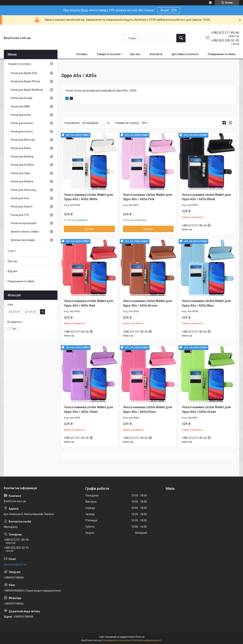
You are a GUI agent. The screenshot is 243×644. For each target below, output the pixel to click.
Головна (81, 54)
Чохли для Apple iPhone (25, 81)
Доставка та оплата (185, 54)
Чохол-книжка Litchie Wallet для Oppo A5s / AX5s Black (206, 197)
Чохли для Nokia (21, 148)
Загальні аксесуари (23, 240)
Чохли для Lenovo (22, 131)
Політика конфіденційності (147, 640)
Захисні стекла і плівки (24, 232)
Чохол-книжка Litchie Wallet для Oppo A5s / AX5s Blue (206, 303)
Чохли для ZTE (20, 215)
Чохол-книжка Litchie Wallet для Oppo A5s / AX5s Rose (147, 409)
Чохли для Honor (21, 115)
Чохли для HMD (20, 106)
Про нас (135, 54)
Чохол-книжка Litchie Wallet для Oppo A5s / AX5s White (88, 197)
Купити (89, 229)
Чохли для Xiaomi (21, 207)
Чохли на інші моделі (23, 223)
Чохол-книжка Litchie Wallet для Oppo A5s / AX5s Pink (147, 197)
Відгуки (12, 271)
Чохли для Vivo (20, 198)
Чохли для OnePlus (22, 165)
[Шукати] (181, 38)
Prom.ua (140, 637)
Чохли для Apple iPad (24, 73)
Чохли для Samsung (23, 190)
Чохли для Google (21, 98)
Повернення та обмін (222, 54)
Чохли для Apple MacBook (27, 90)
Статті (12, 251)
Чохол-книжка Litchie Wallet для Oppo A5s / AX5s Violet (88, 409)
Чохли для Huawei (22, 123)
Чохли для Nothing (22, 157)
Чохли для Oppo (20, 173)
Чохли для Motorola (23, 140)
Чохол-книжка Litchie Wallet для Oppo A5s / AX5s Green (206, 409)
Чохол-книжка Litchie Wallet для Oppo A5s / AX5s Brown (147, 303)
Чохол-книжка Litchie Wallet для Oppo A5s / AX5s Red (88, 303)
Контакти (156, 54)
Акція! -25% (169, 10)
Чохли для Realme (22, 181)
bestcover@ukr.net (15, 564)
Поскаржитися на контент (117, 640)
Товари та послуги (108, 54)
